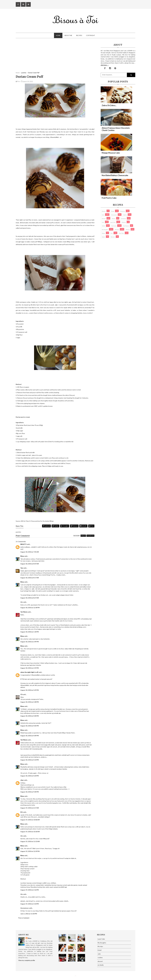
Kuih (103, 222)
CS (21, 694)
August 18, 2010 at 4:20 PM (30, 776)
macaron (124, 222)
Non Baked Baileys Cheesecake (115, 175)
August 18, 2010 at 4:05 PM (30, 726)
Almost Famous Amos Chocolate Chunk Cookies (116, 129)
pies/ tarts (121, 233)
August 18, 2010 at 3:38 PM (30, 702)
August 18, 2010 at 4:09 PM (30, 736)
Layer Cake (113, 222)
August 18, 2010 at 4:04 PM (30, 716)
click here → (105, 65)
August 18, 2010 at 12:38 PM (30, 608)
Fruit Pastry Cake (109, 198)
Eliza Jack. (76, 976)
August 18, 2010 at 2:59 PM (30, 668)
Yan (22, 568)
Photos (103, 233)
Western (113, 237)
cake (103, 215)
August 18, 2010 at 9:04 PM (30, 792)
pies (112, 233)
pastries (128, 230)
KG (22, 521)
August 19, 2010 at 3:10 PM (30, 904)
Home (58, 35)
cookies (125, 215)
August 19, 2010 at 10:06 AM (30, 820)
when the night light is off (29, 672)
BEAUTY (23, 544)
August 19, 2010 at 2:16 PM (30, 890)
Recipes (79, 35)
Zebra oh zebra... (109, 105)
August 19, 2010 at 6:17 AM (30, 808)
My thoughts (105, 230)
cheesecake (114, 215)
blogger (77, 536)
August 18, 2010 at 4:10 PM (30, 760)
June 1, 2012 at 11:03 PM (29, 914)
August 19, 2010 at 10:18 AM (30, 832)
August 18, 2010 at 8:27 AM (30, 598)
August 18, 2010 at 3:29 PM (30, 690)
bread (113, 211)
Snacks (103, 237)
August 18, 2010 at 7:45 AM (30, 552)
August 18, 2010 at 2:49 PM (30, 642)
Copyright (91, 35)
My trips (117, 230)
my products (126, 226)
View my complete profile (27, 960)
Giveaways (123, 219)
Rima (22, 556)
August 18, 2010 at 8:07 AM (30, 564)
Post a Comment (24, 918)
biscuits (104, 211)
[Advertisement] (55, 57)
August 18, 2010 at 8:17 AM (30, 578)
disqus (83, 536)
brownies (123, 211)
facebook (90, 536)
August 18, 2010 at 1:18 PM (30, 632)
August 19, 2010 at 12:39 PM (30, 851)
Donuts (114, 219)
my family (114, 226)
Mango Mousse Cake (111, 153)
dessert (104, 219)
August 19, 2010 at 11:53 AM (30, 841)
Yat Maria (24, 612)
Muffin (103, 226)
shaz (22, 780)
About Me (68, 35)
